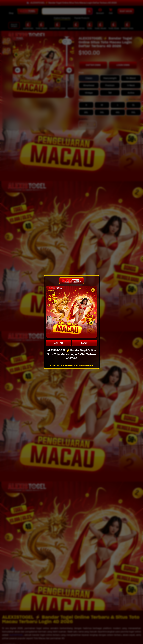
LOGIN (85, 343)
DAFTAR (58, 343)
